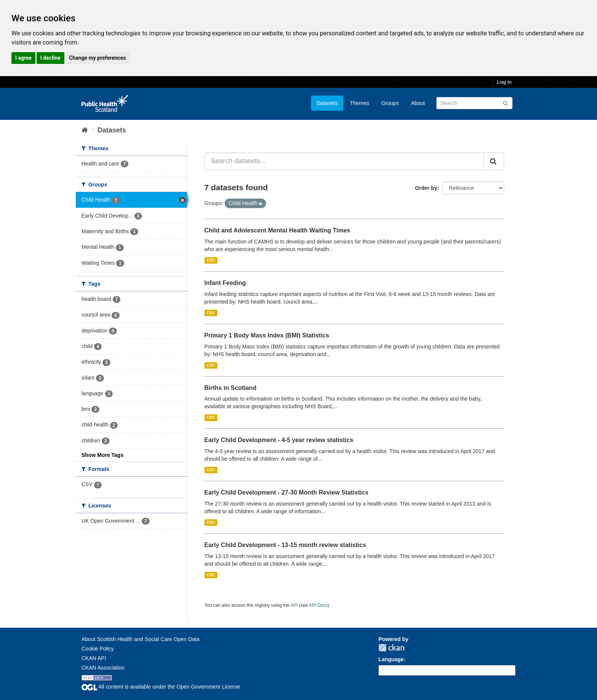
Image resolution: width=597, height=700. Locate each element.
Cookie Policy (98, 649)
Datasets (327, 103)
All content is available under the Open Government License (161, 687)
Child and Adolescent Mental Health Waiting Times (277, 230)
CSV (211, 260)
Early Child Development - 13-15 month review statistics (285, 545)
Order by (426, 188)
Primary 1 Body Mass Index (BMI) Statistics (267, 335)
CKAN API (94, 658)
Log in (504, 82)
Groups (390, 103)
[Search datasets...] (344, 161)
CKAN (391, 648)
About (418, 103)
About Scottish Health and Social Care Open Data (140, 639)
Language (391, 659)
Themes (360, 103)
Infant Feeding (225, 283)
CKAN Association (103, 668)
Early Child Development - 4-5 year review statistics (279, 440)
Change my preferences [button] (97, 58)
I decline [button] (50, 58)
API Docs (318, 605)
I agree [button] (23, 58)
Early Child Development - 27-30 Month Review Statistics (287, 492)
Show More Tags (102, 455)
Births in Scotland (231, 388)
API (294, 605)
